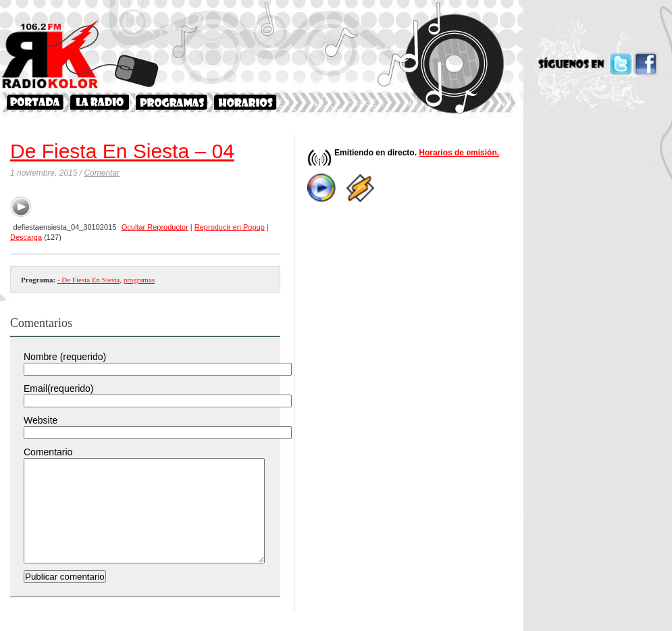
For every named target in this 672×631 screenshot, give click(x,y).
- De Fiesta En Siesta (88, 280)
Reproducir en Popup (230, 227)
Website (41, 420)
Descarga (26, 237)
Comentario (48, 452)
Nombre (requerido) (65, 357)
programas (139, 280)
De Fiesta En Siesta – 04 (122, 151)
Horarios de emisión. (459, 153)
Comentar (102, 173)
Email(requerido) (58, 388)
